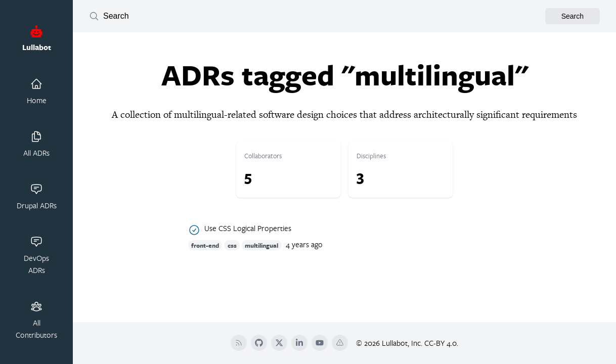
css (232, 245)
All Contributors (36, 320)
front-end (205, 245)
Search (573, 16)
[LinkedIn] (299, 343)
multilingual (261, 245)
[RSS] (239, 343)
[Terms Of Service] (340, 343)
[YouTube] (320, 343)
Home (37, 92)
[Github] (259, 343)
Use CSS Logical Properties (248, 229)
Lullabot (37, 39)
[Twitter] (279, 343)
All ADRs (36, 144)
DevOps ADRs (36, 255)
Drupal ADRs (37, 197)
